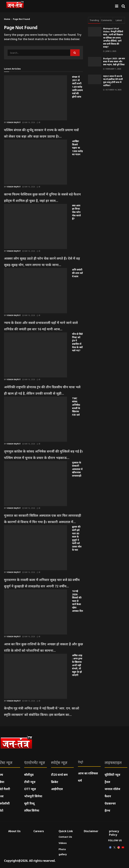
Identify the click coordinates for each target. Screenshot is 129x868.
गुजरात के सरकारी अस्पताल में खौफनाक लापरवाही (77, 469)
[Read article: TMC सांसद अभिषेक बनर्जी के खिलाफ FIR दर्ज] (36, 419)
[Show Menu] (117, 6)
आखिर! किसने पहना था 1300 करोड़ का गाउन (77, 148)
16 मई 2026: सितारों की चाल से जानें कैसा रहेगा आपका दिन (77, 601)
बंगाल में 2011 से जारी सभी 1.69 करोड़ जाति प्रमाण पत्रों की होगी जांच (77, 87)
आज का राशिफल (88, 773)
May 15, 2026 (29, 701)
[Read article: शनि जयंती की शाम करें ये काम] (36, 291)
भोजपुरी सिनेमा (33, 796)
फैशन (108, 796)
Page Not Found (21, 19)
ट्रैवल (107, 782)
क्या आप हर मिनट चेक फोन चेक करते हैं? (76, 212)
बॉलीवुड (29, 775)
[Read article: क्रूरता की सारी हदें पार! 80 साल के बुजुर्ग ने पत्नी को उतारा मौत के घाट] (36, 548)
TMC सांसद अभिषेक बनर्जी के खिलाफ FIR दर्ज (76, 406)
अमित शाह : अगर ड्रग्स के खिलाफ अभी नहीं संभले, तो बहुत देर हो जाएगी (77, 665)
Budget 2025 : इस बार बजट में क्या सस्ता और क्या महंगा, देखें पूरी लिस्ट (114, 61)
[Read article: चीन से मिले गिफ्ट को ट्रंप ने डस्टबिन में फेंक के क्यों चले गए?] (36, 355)
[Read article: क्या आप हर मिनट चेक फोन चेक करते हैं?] (36, 226)
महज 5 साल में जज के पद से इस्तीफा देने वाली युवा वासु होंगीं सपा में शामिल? (113, 81)
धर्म (80, 781)
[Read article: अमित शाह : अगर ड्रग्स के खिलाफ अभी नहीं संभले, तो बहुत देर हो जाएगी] (36, 676)
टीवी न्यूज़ (30, 782)
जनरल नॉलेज (112, 789)
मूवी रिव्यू (29, 803)
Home (7, 19)
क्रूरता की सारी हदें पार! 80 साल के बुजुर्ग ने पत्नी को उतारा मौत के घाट (77, 538)
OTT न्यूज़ (30, 789)
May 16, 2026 (29, 122)
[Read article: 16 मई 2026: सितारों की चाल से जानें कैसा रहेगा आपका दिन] (36, 612)
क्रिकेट (55, 782)
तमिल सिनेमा (32, 811)
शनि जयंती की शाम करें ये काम (77, 273)
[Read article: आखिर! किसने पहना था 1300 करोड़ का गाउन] (36, 162)
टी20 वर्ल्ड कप (59, 775)
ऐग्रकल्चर (110, 803)
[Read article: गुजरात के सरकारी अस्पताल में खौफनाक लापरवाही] (36, 483)
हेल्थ (107, 811)
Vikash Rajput (14, 122)
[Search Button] (123, 6)
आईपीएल (57, 789)
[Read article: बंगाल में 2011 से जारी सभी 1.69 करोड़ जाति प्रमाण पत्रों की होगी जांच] (36, 98)
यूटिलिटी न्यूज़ (112, 775)
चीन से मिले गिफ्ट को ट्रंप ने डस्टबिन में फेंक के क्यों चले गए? (77, 342)
